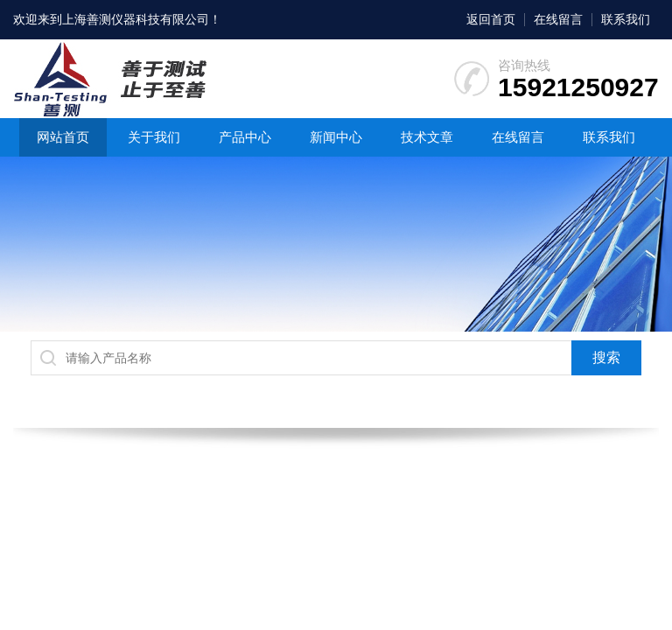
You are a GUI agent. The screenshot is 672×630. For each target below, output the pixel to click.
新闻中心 (336, 137)
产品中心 (245, 137)
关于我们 (154, 137)
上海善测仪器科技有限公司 (136, 19)
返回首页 (491, 19)
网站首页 (63, 137)
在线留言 (558, 19)
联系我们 (626, 19)
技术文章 (427, 137)
